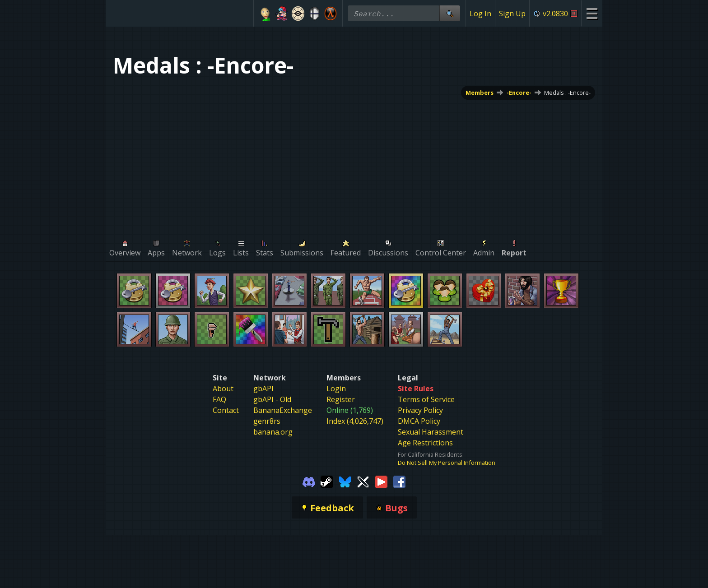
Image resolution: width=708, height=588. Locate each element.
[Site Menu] (592, 13)
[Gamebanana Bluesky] (345, 481)
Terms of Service (426, 399)
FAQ (219, 399)
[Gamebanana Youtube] (381, 481)
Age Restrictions (425, 443)
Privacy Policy (420, 410)
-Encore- (519, 93)
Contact (226, 410)
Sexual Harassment (431, 432)
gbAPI (263, 389)
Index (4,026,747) (355, 421)
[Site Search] (450, 13)
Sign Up (512, 14)
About (223, 389)
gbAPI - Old (272, 399)
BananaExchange (283, 410)
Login (336, 389)
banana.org (273, 432)
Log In (480, 14)
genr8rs (267, 421)
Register (341, 399)
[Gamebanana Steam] (327, 481)
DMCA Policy (419, 421)
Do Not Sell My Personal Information (447, 463)
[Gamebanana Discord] (309, 481)
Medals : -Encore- (567, 93)
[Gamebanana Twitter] (363, 481)
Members (480, 93)
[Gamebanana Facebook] (399, 481)
